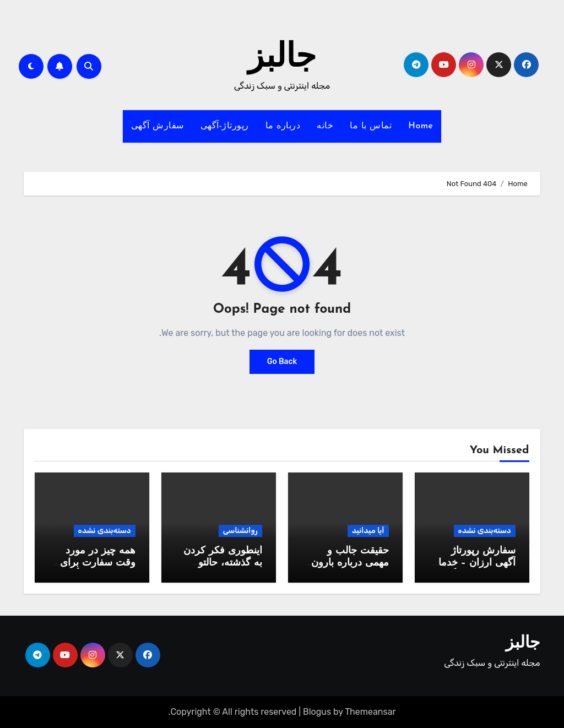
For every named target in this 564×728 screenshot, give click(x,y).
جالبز (282, 58)
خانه (325, 126)
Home (421, 126)
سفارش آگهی (158, 126)
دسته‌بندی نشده (485, 531)
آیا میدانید (368, 531)
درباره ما (283, 126)
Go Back (282, 362)
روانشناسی (240, 531)
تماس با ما (371, 126)
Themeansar (370, 712)
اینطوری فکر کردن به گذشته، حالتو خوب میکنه (223, 563)
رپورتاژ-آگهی (225, 126)
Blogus (317, 712)
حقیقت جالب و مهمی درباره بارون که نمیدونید (350, 563)
